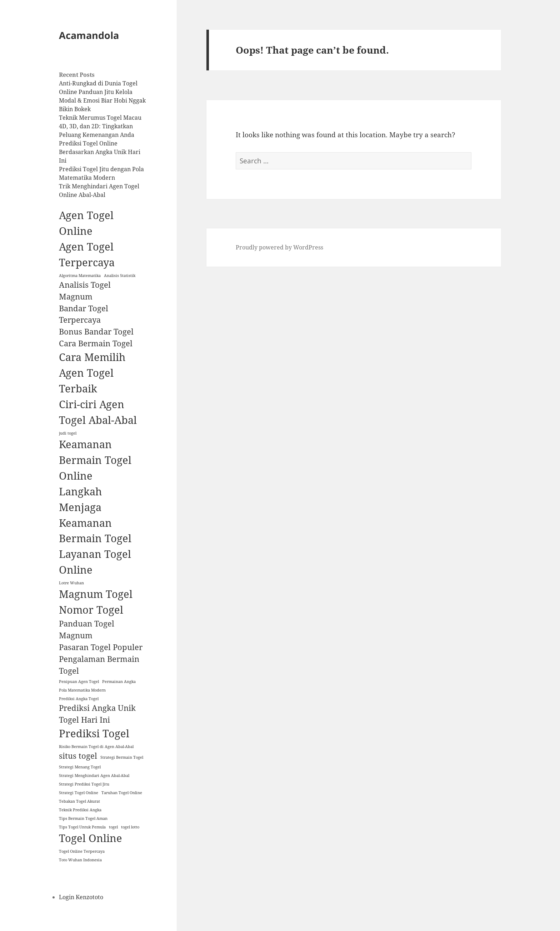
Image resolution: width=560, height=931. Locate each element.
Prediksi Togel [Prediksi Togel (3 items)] (94, 733)
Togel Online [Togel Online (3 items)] (91, 838)
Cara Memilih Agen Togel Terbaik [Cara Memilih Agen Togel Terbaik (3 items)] (92, 373)
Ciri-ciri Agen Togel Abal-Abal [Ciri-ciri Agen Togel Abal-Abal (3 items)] (98, 412)
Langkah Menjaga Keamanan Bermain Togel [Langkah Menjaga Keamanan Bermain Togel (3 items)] (95, 515)
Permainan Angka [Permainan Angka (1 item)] (119, 682)
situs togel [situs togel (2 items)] (78, 756)
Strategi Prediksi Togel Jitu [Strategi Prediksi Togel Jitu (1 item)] (84, 784)
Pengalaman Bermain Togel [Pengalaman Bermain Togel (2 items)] (99, 665)
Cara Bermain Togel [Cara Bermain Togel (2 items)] (96, 343)
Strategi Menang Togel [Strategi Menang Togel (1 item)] (80, 767)
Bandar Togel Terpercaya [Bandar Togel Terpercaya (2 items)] (84, 314)
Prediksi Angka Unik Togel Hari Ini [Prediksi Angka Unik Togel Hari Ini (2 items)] (97, 714)
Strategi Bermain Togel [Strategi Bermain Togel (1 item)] (122, 757)
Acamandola (89, 35)
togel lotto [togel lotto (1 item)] (130, 827)
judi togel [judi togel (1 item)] (68, 433)
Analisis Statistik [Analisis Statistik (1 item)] (120, 276)
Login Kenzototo (81, 897)
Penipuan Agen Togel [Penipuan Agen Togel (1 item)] (79, 682)
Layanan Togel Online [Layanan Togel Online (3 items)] (95, 562)
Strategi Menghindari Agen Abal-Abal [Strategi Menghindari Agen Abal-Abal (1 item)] (94, 776)
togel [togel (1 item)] (113, 827)
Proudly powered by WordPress (279, 247)
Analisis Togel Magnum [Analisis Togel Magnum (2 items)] (85, 291)
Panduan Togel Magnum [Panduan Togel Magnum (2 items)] (87, 629)
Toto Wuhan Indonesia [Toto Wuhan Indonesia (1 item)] (80, 860)
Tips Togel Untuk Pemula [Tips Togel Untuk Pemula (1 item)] (82, 827)
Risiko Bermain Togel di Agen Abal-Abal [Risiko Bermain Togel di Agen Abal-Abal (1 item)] (96, 747)
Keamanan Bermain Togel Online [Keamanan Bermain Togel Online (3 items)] (95, 460)
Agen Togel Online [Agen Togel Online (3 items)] (86, 223)
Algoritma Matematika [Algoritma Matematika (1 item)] (80, 276)
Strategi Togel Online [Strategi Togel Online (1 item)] (79, 793)
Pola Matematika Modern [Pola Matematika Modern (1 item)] (82, 690)
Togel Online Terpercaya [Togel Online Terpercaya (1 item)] (82, 851)
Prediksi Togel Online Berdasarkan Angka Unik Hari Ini (100, 152)
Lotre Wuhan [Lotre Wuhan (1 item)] (71, 583)
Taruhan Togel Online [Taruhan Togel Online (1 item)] (122, 793)
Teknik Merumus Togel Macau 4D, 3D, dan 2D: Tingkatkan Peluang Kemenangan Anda (100, 126)
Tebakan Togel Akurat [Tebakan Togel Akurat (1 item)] (79, 801)
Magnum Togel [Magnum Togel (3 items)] (96, 594)
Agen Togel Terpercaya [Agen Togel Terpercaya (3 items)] (87, 254)
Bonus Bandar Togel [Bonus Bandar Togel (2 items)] (96, 331)
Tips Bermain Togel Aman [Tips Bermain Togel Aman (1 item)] (83, 818)
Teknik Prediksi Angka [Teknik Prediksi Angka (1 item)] (80, 810)
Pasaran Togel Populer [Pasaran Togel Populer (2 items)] (101, 647)
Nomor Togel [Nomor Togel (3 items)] (91, 610)
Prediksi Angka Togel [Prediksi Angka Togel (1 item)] (79, 699)
